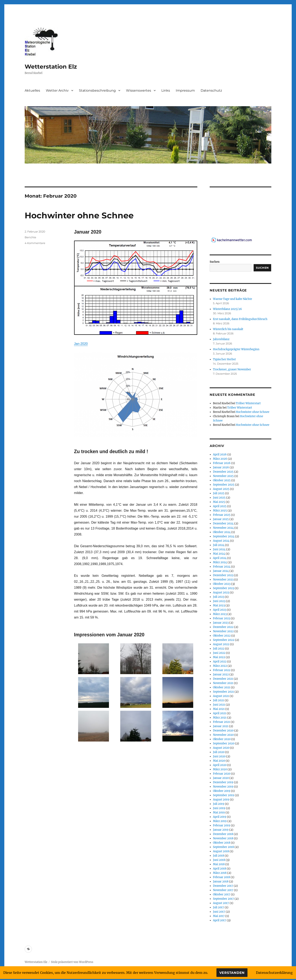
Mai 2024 (219, 554)
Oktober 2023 (222, 584)
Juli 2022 (219, 649)
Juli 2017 (219, 907)
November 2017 (223, 890)
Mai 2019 (219, 812)
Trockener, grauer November (232, 369)
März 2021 (220, 718)
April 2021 (220, 713)
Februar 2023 (222, 618)
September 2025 (224, 485)
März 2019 (220, 821)
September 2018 (223, 847)
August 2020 (221, 748)
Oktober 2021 (222, 687)
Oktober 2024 (222, 532)
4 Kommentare (35, 243)
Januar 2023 (221, 623)
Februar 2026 (222, 463)
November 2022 (223, 631)
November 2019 (223, 787)
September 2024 (224, 536)
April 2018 (220, 869)
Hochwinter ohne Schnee (79, 215)
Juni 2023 (219, 601)
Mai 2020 (219, 761)
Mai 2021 (219, 709)
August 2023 (221, 592)
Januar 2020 (221, 778)
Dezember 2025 (223, 472)
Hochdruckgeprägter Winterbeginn (236, 349)
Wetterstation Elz (51, 67)
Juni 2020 (219, 756)
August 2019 (221, 800)
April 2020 (220, 765)
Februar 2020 (222, 774)
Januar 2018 (221, 882)
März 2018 (220, 873)
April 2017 (220, 920)
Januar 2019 (221, 830)
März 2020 (220, 769)
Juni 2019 (219, 808)
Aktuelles (32, 90)
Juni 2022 (219, 653)
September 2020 (224, 743)
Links (166, 90)
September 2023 (224, 588)
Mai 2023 (219, 605)
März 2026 (220, 459)
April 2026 (220, 454)
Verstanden (232, 973)
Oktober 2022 (222, 636)
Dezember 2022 (223, 627)
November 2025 (223, 476)
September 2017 (223, 899)
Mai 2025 (219, 502)
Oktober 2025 (222, 480)
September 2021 (223, 692)
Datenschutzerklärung (274, 973)
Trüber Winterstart (248, 403)
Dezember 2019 (223, 782)
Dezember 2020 (223, 731)
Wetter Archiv (57, 90)
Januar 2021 (221, 726)
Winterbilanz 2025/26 (227, 309)
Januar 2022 (221, 674)
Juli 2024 (219, 545)
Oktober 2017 (222, 894)
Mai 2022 (219, 657)
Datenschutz (211, 90)
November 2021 (223, 683)
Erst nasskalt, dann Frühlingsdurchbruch (240, 319)
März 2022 (220, 666)
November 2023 (223, 580)
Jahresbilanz (221, 339)
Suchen (215, 262)
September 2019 (224, 795)
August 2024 (221, 541)
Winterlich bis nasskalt (228, 329)
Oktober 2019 (222, 791)
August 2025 (221, 489)
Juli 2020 (219, 752)
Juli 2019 (219, 804)
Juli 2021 (219, 700)
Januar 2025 (221, 519)
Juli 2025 (219, 493)
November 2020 (223, 735)
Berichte (30, 237)
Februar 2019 (222, 825)
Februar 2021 (221, 722)
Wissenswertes (139, 90)
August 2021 (221, 696)
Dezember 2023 (223, 575)
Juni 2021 (219, 705)
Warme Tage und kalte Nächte (232, 299)
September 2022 (224, 640)
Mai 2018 (219, 864)
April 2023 (220, 610)
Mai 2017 (219, 916)
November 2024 (223, 528)
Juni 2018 (219, 860)
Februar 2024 (222, 567)
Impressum (185, 90)
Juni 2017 (219, 912)
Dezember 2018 (223, 834)
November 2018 (223, 838)
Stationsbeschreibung (97, 90)
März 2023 (220, 614)
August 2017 (221, 903)
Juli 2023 (219, 597)
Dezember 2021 (223, 679)
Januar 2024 (221, 571)
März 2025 (220, 511)
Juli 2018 (219, 856)
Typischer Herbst (224, 359)
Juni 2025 (219, 498)
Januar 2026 (221, 467)
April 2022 (220, 662)
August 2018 (221, 851)
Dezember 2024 (223, 523)
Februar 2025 (222, 515)
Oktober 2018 (222, 843)
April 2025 (220, 506)
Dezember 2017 (223, 886)
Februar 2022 (222, 670)
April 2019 (220, 817)
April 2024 (220, 558)
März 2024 (220, 562)
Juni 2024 (219, 549)
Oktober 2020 (222, 739)
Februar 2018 (221, 877)
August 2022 (221, 644)
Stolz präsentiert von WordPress (72, 962)
